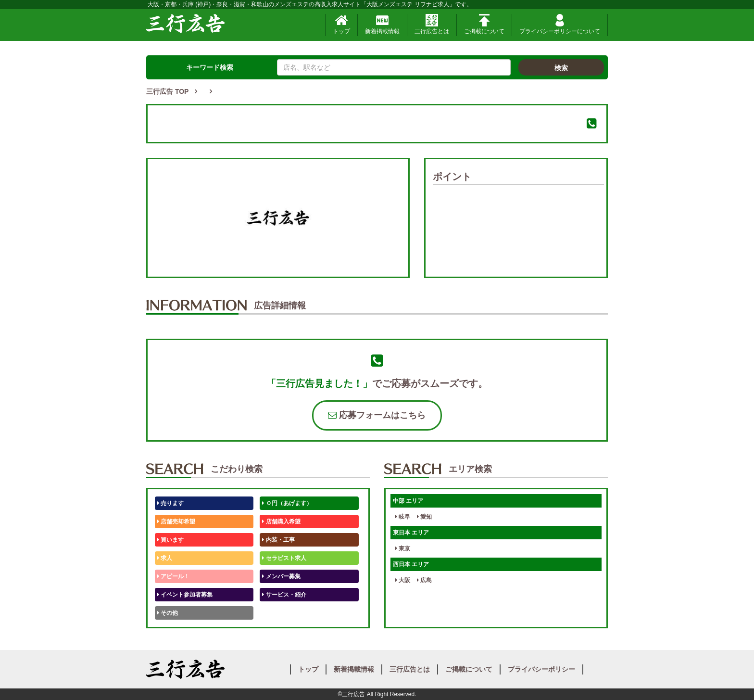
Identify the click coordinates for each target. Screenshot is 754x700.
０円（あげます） (287, 503)
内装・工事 (278, 540)
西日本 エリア (411, 564)
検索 (561, 68)
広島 (424, 580)
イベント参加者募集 (185, 595)
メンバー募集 (281, 576)
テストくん (278, 613)
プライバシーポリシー (541, 669)
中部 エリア (408, 501)
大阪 (403, 580)
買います (170, 540)
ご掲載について (484, 24)
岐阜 (403, 517)
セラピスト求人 (284, 558)
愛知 (424, 517)
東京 (403, 548)
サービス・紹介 (284, 595)
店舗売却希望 (176, 522)
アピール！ (173, 576)
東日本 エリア (411, 533)
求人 (165, 558)
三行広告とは (432, 24)
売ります (170, 503)
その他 (168, 613)
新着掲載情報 (382, 24)
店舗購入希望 (281, 522)
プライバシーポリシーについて (560, 24)
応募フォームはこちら (377, 415)
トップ (341, 24)
